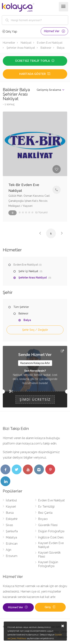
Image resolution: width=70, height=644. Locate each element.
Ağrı (8, 550)
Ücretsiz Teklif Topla (35, 61)
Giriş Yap (10, 32)
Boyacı (43, 519)
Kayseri (11, 507)
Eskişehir (12, 519)
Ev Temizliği (46, 507)
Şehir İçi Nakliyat (28, 271)
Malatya (11, 537)
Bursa (10, 513)
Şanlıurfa (12, 531)
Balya (61, 48)
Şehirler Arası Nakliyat (21, 48)
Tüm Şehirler (21, 307)
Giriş (50, 607)
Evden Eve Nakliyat (50, 43)
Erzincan (12, 544)
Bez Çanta (45, 513)
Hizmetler (9, 43)
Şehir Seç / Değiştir (35, 330)
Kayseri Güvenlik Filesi (49, 555)
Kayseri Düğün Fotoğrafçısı (48, 564)
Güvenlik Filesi (48, 525)
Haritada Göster (35, 74)
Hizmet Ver (54, 31)
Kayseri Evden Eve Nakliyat (51, 545)
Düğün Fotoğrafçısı (51, 531)
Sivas (9, 525)
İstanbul (11, 500)
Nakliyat (26, 43)
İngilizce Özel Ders (51, 537)
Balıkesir (46, 48)
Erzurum (12, 556)
